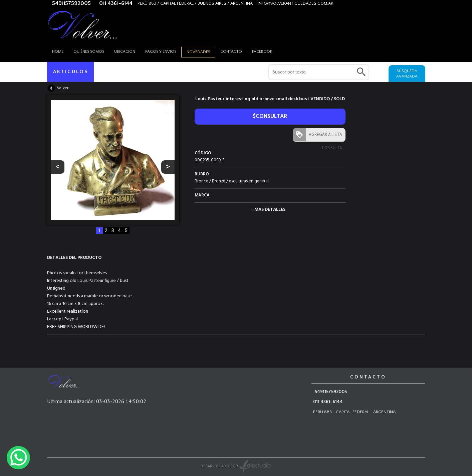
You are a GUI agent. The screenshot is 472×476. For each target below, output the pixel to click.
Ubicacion (125, 52)
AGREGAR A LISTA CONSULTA (324, 136)
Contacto (231, 52)
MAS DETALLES (270, 210)
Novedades (198, 52)
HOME (58, 52)
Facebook (262, 52)
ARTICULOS (71, 72)
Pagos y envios (161, 52)
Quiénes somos (89, 52)
